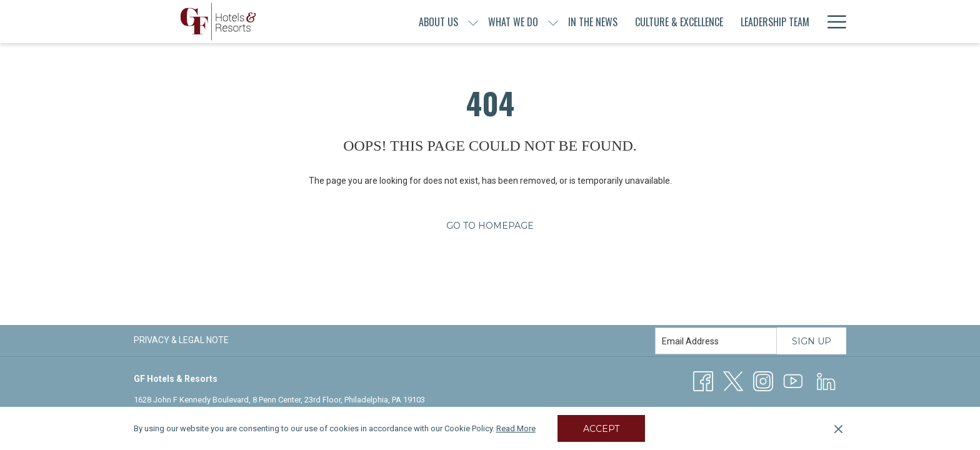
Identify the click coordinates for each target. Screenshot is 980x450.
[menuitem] (438, 22)
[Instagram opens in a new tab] (763, 381)
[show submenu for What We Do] (553, 22)
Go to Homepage (490, 226)
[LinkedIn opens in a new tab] (826, 381)
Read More (516, 428)
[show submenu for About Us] (473, 22)
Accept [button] (601, 429)
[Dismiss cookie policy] (838, 429)
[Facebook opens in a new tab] (703, 381)
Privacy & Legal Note (181, 340)
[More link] (832, 22)
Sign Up (812, 341)
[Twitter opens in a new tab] (733, 381)
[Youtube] (793, 381)
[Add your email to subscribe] (716, 341)
